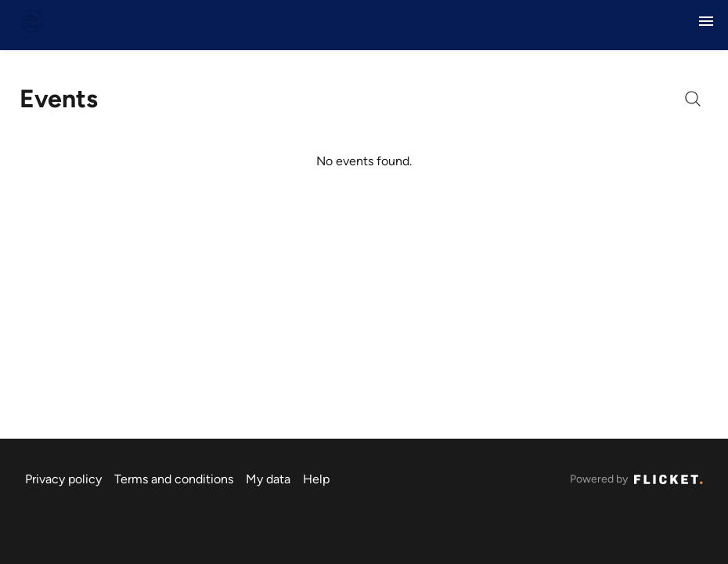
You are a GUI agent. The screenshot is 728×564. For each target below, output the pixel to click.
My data (268, 479)
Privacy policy (63, 479)
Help (316, 479)
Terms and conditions (174, 479)
